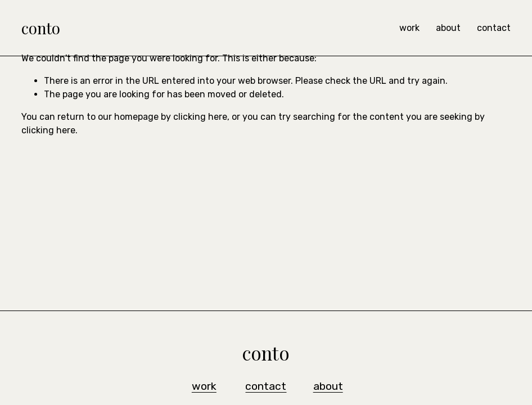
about (448, 28)
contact (494, 28)
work (409, 28)
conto (41, 28)
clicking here (200, 117)
